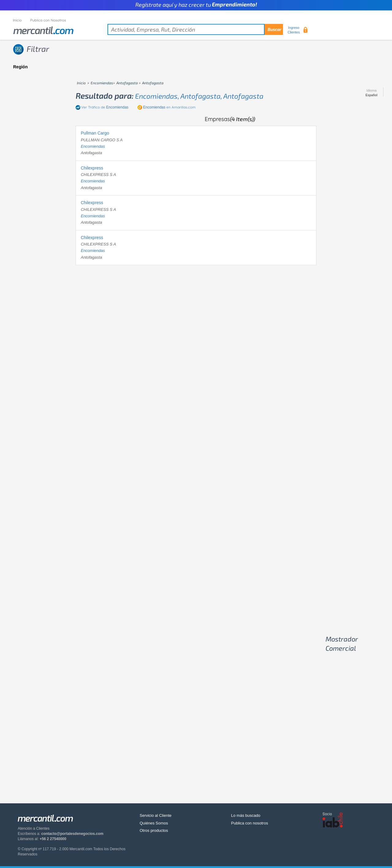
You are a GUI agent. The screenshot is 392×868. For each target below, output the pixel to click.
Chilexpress (92, 168)
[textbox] (195, 29)
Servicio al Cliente (156, 815)
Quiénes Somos (154, 823)
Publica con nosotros (250, 823)
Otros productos (154, 830)
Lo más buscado (246, 815)
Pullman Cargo (95, 133)
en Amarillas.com (169, 107)
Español (372, 95)
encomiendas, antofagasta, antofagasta (199, 96)
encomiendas (93, 146)
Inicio (17, 20)
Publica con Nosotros (48, 20)
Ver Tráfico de (105, 107)
